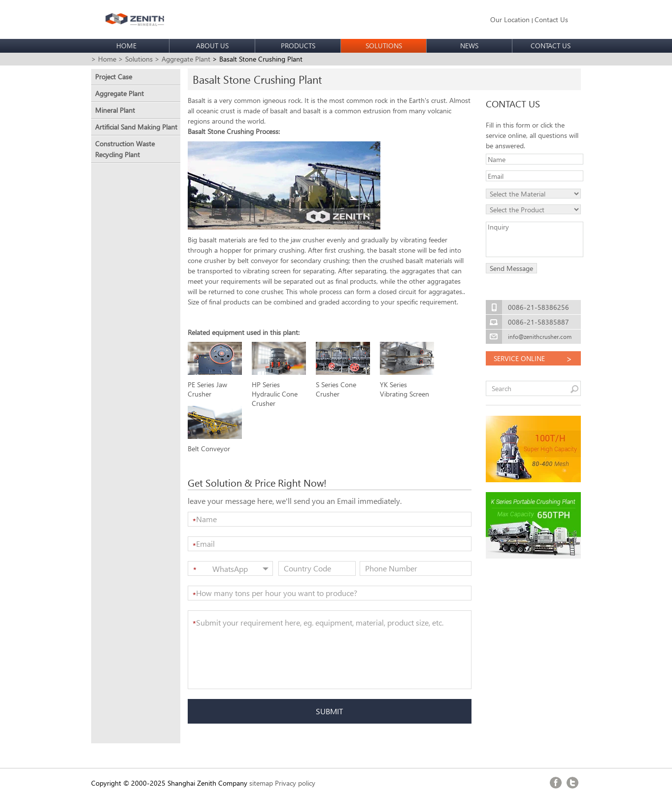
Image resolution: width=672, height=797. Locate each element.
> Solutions (135, 59)
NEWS (469, 46)
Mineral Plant (115, 110)
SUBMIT (329, 711)
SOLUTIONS (384, 46)
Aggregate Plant (119, 93)
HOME (126, 46)
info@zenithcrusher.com (540, 337)
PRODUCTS (298, 46)
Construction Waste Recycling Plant (125, 149)
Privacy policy (295, 783)
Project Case (114, 77)
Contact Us (551, 19)
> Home (104, 59)
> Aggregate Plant (183, 59)
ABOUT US (212, 46)
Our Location (510, 19)
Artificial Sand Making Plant (136, 127)
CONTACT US (551, 46)
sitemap (261, 783)
